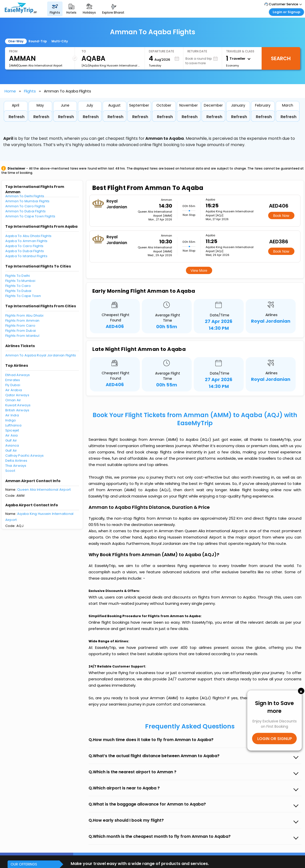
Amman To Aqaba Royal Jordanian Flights (41, 355)
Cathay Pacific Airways (25, 456)
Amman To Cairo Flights (25, 206)
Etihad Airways (18, 375)
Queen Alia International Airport (44, 490)
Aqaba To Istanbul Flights (26, 256)
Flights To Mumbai (20, 281)
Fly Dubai (13, 385)
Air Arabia (14, 390)
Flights (30, 91)
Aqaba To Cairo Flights (24, 246)
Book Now (281, 216)
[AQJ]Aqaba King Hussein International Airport (111, 65)
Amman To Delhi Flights (25, 196)
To (84, 51)
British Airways (17, 410)
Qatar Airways (17, 395)
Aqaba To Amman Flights (26, 241)
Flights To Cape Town (23, 296)
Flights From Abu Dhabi (24, 315)
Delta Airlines (16, 461)
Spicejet (12, 430)
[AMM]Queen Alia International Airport (36, 65)
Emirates (13, 380)
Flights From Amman (22, 321)
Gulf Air (11, 440)
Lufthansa (13, 425)
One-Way (16, 41)
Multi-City (60, 41)
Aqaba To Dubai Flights (25, 251)
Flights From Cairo (20, 326)
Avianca (12, 445)
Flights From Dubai (21, 331)
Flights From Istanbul (22, 336)
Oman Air (13, 400)
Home (10, 91)
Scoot (10, 471)
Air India (12, 415)
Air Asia (12, 435)
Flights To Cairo (18, 286)
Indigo (11, 420)
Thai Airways (16, 466)
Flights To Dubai (18, 291)
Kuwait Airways (18, 405)
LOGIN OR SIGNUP (275, 739)
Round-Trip (38, 41)
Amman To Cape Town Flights (30, 216)
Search (281, 58)
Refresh (17, 117)
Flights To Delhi (18, 276)
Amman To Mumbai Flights (27, 201)
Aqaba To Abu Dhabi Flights (29, 236)
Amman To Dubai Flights (26, 211)
